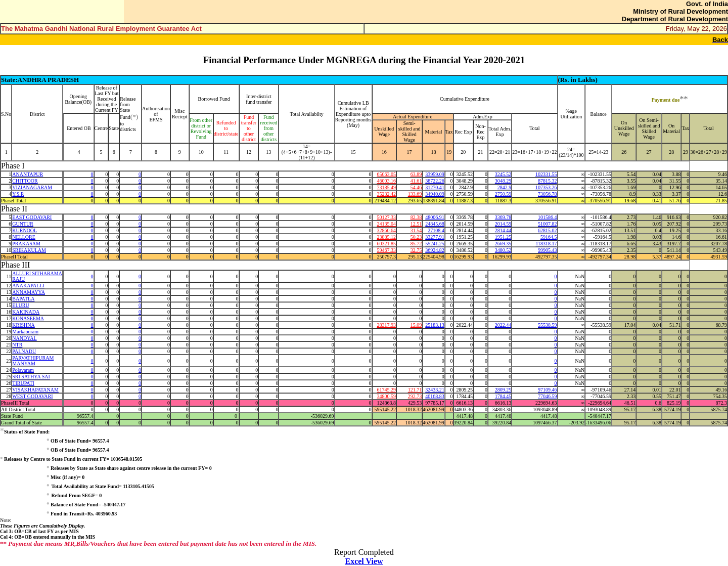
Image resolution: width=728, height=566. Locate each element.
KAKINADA (26, 312)
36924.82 (435, 250)
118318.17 (546, 244)
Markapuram (25, 332)
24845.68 (435, 224)
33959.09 (435, 174)
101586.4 (548, 217)
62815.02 (548, 230)
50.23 (416, 237)
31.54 (416, 230)
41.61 (416, 181)
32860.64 (386, 230)
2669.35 (503, 244)
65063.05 (386, 174)
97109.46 (548, 390)
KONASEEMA (28, 318)
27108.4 (436, 230)
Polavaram (23, 370)
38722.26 (435, 181)
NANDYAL (24, 338)
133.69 (415, 194)
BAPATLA (23, 299)
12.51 (416, 224)
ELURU (20, 305)
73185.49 (386, 187)
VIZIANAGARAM (32, 187)
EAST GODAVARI (32, 217)
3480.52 (503, 250)
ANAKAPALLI (28, 286)
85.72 (416, 244)
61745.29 (386, 390)
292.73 (415, 396)
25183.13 (435, 325)
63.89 (416, 174)
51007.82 (548, 224)
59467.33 (386, 250)
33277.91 (435, 237)
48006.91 (435, 217)
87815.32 (548, 181)
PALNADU (24, 351)
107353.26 (546, 187)
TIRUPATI (23, 383)
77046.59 (548, 396)
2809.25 (503, 390)
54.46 (416, 187)
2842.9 (505, 187)
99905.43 (548, 250)
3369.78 (503, 217)
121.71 (415, 390)
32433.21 (435, 390)
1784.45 (503, 396)
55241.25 (435, 244)
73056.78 (548, 194)
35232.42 (386, 194)
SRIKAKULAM (29, 250)
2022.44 (503, 325)
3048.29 (503, 181)
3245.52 (503, 174)
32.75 (416, 250)
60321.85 (386, 244)
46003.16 (386, 181)
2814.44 (503, 230)
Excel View (364, 561)
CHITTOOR (25, 181)
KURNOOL (25, 230)
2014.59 (503, 224)
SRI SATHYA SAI (31, 377)
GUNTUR (23, 224)
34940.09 (435, 194)
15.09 (416, 325)
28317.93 (386, 325)
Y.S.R (18, 194)
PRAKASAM (26, 244)
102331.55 (546, 174)
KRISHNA (23, 325)
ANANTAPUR (28, 174)
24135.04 (386, 224)
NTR (17, 345)
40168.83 (435, 396)
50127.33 (386, 217)
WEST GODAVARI (32, 396)
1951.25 (503, 237)
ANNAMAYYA (29, 292)
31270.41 (435, 187)
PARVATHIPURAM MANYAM (33, 361)
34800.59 (386, 396)
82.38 (416, 217)
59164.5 (549, 237)
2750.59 (503, 194)
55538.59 (548, 325)
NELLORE (24, 237)
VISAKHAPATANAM (35, 390)
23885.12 (386, 237)
